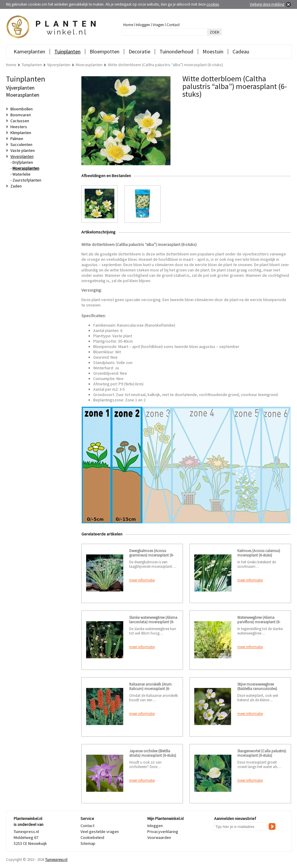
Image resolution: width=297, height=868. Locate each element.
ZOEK (215, 32)
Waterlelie (22, 174)
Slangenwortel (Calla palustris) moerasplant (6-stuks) (262, 753)
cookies (213, 4)
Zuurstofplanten (27, 180)
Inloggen (143, 25)
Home (128, 25)
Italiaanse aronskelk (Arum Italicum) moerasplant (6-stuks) (150, 689)
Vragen (158, 25)
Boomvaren (21, 115)
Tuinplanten (67, 51)
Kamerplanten (29, 51)
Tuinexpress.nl (56, 860)
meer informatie (142, 580)
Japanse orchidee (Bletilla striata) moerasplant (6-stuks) (153, 753)
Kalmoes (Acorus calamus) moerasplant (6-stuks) (259, 553)
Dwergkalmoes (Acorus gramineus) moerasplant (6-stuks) (151, 555)
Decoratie (139, 51)
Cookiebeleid (92, 837)
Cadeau (241, 51)
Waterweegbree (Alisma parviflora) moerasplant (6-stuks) (259, 622)
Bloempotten (105, 51)
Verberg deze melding (267, 4)
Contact (173, 25)
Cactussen (20, 121)
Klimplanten (21, 133)
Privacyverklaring (163, 832)
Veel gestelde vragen (100, 832)
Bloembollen (22, 109)
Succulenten (21, 144)
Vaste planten (23, 150)
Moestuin (213, 51)
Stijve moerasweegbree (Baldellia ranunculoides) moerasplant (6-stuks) (257, 689)
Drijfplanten (23, 162)
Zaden (16, 186)
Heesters (19, 127)
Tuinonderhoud (176, 51)
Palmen (17, 139)
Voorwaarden (159, 837)
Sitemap (88, 843)
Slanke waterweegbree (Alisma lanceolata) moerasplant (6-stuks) (153, 622)
